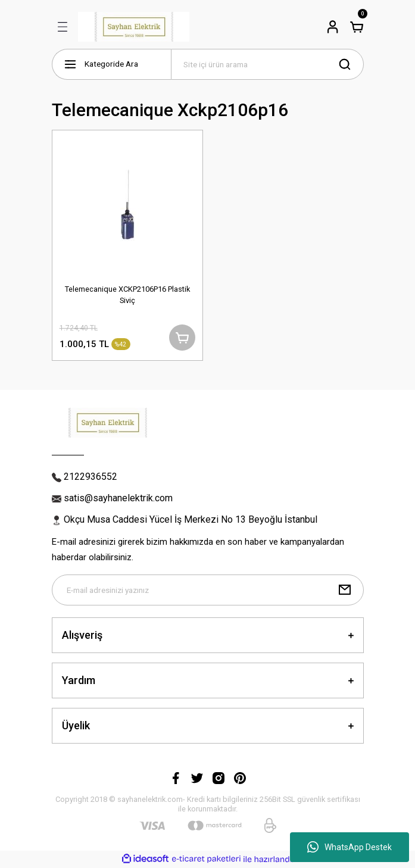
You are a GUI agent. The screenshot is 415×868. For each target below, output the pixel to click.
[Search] (267, 64)
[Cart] (357, 27)
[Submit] (345, 590)
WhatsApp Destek (350, 847)
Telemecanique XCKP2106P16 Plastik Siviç (127, 295)
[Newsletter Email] (208, 590)
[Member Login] (333, 27)
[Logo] (134, 27)
